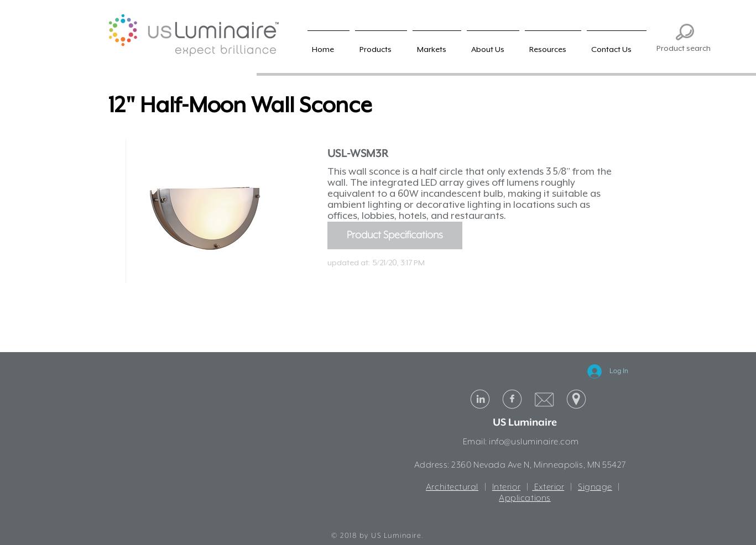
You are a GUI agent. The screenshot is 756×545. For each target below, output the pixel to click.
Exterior (548, 488)
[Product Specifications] (395, 235)
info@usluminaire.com (534, 442)
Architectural (452, 488)
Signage (595, 488)
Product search (684, 48)
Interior (506, 488)
